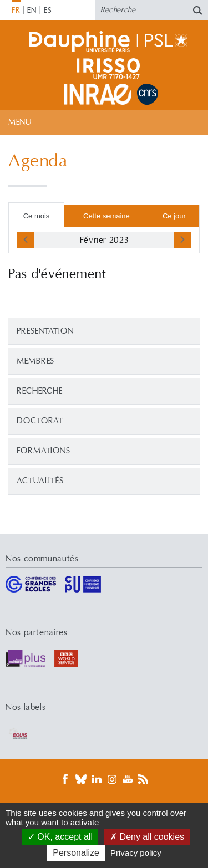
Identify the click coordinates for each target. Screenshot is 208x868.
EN (32, 11)
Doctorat (40, 421)
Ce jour (174, 216)
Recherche (40, 391)
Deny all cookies (147, 837)
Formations (44, 451)
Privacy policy (136, 853)
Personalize (76, 853)
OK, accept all (60, 837)
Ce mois (37, 216)
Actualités (40, 481)
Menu (20, 122)
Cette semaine (106, 216)
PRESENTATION (45, 331)
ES (48, 11)
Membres (35, 361)
